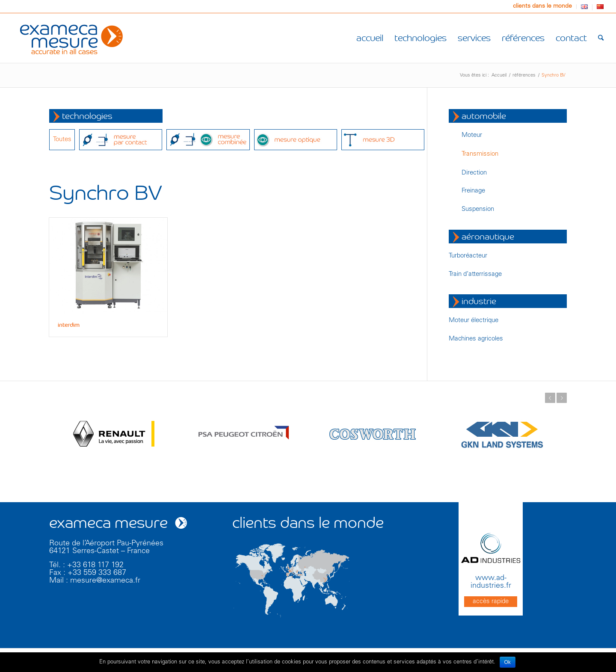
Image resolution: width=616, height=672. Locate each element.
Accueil (499, 75)
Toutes (62, 140)
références (524, 75)
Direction (474, 173)
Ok (508, 662)
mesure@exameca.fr (105, 581)
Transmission (480, 154)
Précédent (550, 398)
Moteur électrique (474, 321)
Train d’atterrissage (475, 274)
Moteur (472, 135)
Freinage (473, 191)
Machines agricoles (476, 339)
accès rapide (491, 602)
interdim (69, 325)
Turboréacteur (468, 256)
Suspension (478, 209)
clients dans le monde (542, 6)
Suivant (562, 398)
